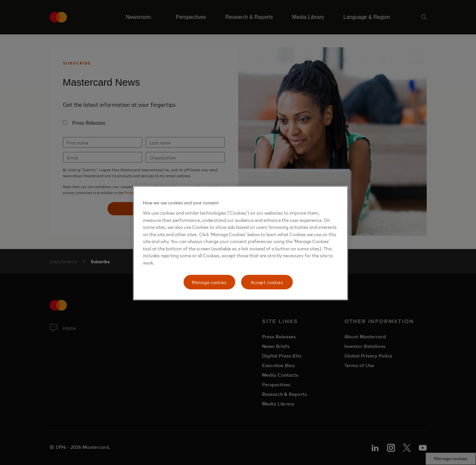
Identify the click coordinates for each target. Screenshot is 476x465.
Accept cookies (267, 282)
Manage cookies (209, 282)
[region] (240, 243)
